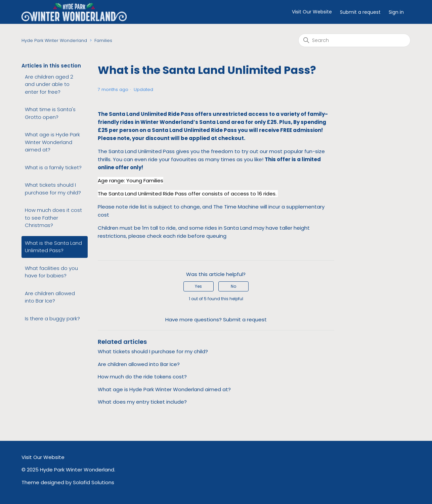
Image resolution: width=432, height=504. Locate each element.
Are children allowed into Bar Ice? (50, 297)
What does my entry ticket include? (142, 402)
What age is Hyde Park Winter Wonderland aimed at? (52, 142)
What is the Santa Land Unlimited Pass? (53, 247)
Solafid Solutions (94, 482)
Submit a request (360, 12)
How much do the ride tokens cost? (142, 377)
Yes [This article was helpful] (198, 286)
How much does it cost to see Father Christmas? (53, 218)
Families (103, 40)
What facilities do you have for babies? (51, 272)
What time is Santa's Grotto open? (50, 113)
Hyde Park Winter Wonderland (54, 40)
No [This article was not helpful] (233, 286)
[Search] (354, 40)
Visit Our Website (312, 12)
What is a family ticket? (53, 167)
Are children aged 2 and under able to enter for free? (49, 84)
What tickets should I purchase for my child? (53, 189)
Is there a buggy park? (52, 318)
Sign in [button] (396, 12)
